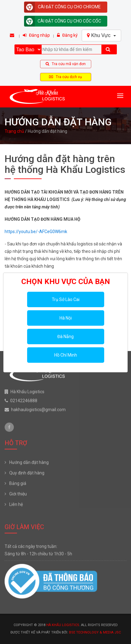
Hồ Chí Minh (66, 355)
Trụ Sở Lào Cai (66, 299)
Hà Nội (66, 318)
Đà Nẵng (65, 337)
